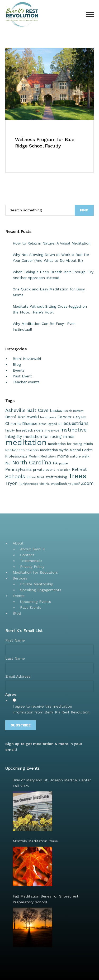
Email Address (18, 676)
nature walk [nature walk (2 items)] (80, 456)
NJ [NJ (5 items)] (8, 463)
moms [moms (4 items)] (63, 456)
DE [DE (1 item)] (60, 424)
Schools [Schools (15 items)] (15, 476)
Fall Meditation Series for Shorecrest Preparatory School (46, 899)
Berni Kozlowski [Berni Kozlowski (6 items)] (22, 417)
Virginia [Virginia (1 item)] (44, 484)
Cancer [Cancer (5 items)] (65, 417)
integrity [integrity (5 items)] (14, 436)
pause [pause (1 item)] (63, 463)
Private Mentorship (37, 584)
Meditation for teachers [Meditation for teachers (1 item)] (22, 450)
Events (19, 370)
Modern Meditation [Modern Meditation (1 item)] (42, 457)
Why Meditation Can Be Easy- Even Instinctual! (44, 326)
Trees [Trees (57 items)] (77, 476)
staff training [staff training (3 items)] (56, 477)
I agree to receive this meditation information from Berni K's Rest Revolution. (52, 709)
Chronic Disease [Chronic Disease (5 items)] (21, 423)
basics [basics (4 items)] (56, 411)
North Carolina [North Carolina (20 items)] (32, 462)
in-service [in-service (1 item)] (52, 431)
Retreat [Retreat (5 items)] (79, 469)
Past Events (31, 607)
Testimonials (31, 561)
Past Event (22, 376)
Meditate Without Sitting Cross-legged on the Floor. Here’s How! (50, 309)
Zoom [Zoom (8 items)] (87, 483)
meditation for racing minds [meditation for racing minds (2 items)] (70, 444)
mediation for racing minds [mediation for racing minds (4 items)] (49, 437)
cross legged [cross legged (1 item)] (48, 424)
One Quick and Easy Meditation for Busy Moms (49, 292)
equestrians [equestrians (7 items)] (76, 423)
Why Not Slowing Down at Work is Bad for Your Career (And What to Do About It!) (51, 258)
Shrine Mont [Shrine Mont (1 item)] (35, 477)
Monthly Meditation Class (35, 841)
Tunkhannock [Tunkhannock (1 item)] (29, 484)
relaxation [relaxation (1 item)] (63, 470)
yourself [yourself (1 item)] (74, 484)
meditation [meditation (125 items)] (26, 442)
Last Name (15, 658)
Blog (17, 364)
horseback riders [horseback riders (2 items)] (30, 430)
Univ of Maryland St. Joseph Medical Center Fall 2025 (52, 783)
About (18, 543)
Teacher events (26, 382)
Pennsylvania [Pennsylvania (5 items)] (18, 469)
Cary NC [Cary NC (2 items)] (80, 417)
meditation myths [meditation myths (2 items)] (54, 450)
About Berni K (33, 549)
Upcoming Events (36, 602)
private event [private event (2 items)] (44, 470)
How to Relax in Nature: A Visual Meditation (52, 243)
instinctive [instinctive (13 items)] (74, 430)
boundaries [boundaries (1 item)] (48, 417)
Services (20, 578)
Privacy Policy (32, 567)
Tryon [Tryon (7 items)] (11, 483)
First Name (15, 640)
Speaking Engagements (41, 590)
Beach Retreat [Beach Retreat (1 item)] (73, 411)
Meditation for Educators (35, 572)
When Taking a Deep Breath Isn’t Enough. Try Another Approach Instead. (53, 275)
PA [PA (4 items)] (55, 463)
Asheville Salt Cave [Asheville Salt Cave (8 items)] (27, 410)
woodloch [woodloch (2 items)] (59, 484)
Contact (27, 555)
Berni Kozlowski (27, 359)
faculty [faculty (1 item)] (10, 431)
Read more (24, 162)
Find (84, 210)
